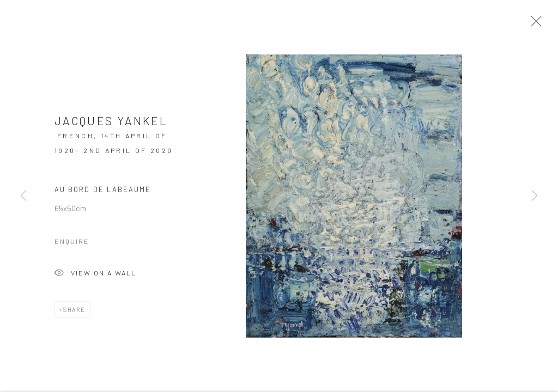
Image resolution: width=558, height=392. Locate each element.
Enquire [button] (72, 243)
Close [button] (533, 24)
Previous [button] (23, 196)
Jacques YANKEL (111, 123)
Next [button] (535, 196)
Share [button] (74, 311)
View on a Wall (95, 276)
